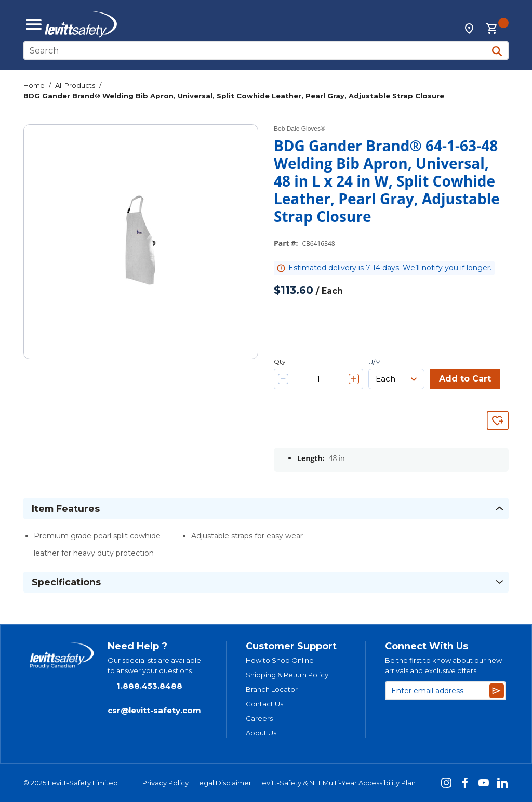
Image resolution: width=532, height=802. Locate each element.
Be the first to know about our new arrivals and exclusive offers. (443, 665)
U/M (375, 362)
